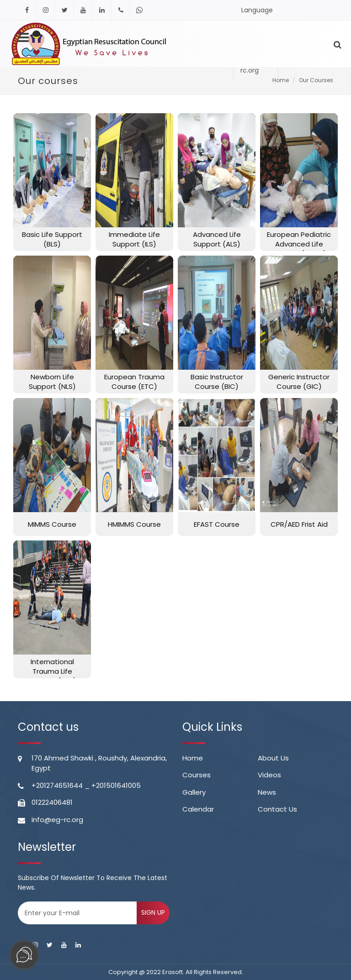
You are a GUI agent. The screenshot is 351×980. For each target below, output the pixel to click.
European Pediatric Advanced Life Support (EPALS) (299, 244)
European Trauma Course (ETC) (134, 382)
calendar (198, 809)
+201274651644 (57, 785)
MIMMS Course (52, 524)
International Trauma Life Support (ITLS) (52, 671)
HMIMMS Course (134, 524)
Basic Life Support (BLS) (52, 239)
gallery (194, 792)
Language (257, 13)
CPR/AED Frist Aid (299, 524)
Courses (197, 775)
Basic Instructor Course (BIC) (217, 382)
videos (269, 775)
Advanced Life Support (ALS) (217, 239)
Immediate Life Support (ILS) (134, 239)
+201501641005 (116, 785)
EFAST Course (217, 524)
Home (193, 758)
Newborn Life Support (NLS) (52, 382)
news (267, 792)
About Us (273, 758)
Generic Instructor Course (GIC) (299, 382)
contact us (277, 809)
